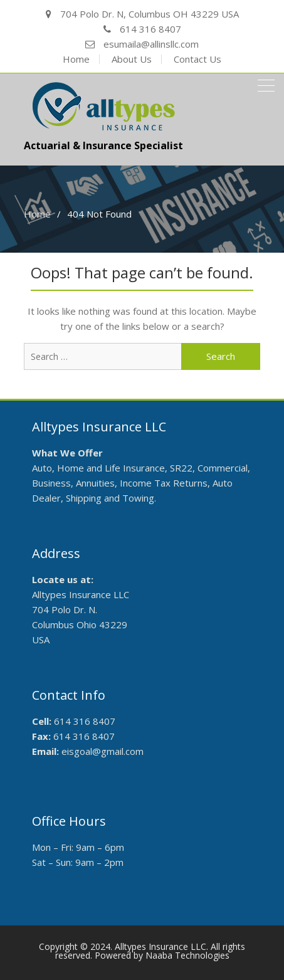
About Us (132, 59)
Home (76, 59)
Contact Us (197, 59)
